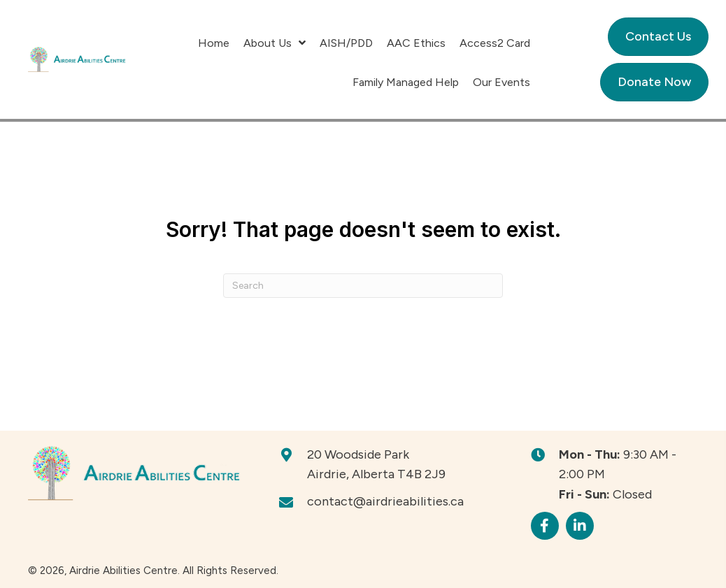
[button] (545, 526)
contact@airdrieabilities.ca (385, 501)
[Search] (363, 286)
